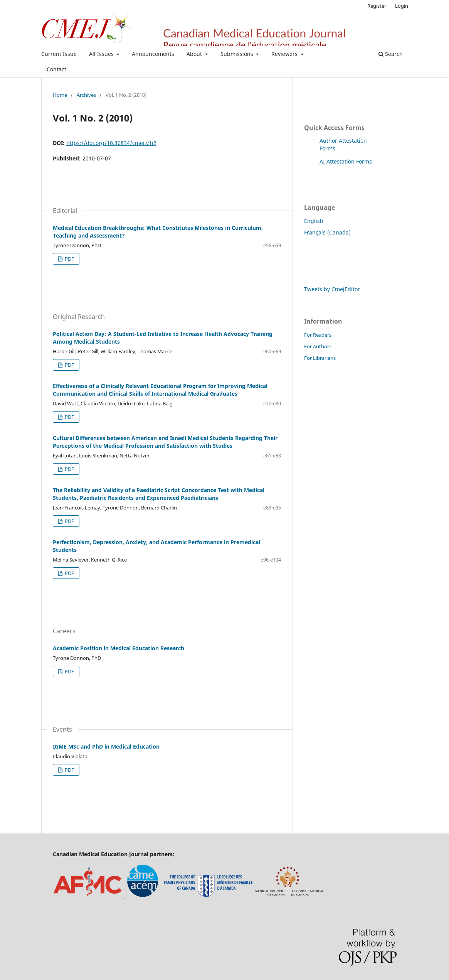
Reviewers (285, 54)
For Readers (318, 335)
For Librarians (320, 358)
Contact (56, 69)
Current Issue (59, 54)
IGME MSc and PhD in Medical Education (106, 746)
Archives (86, 95)
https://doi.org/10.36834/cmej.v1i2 (111, 143)
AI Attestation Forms (346, 161)
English (314, 221)
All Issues (102, 54)
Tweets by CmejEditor (332, 289)
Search (391, 54)
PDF (69, 259)
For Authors (318, 346)
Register (377, 6)
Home (60, 95)
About (195, 54)
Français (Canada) (327, 232)
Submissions (238, 54)
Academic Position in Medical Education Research (119, 648)
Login (402, 6)
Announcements (153, 54)
